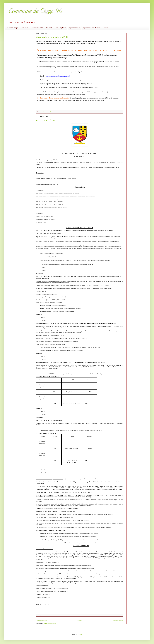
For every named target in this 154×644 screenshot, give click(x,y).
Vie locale (49, 28)
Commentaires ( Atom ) (50, 623)
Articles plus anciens (117, 620)
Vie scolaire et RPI (37, 28)
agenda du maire (74, 28)
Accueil (79, 620)
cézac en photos (61, 28)
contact (106, 28)
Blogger (80, 635)
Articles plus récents (42, 620)
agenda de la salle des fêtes (92, 28)
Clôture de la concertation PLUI (52, 37)
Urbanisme (25, 28)
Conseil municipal (13, 28)
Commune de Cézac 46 (35, 12)
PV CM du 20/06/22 (46, 120)
